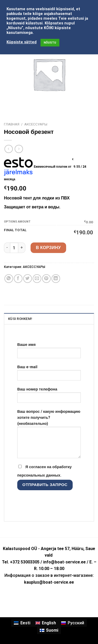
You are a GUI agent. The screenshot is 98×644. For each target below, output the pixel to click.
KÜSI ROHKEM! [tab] (20, 319)
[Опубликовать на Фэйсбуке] (18, 279)
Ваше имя (49, 352)
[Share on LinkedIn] (56, 279)
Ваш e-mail (49, 375)
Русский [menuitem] (76, 623)
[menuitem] (22, 623)
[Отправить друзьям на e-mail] (37, 279)
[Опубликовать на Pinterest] (46, 279)
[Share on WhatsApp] (9, 279)
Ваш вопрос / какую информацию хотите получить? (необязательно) (49, 436)
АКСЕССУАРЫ (36, 124)
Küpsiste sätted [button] (22, 42)
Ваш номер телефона (49, 397)
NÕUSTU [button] (50, 43)
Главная (12, 124)
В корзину (48, 248)
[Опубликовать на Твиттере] (28, 279)
